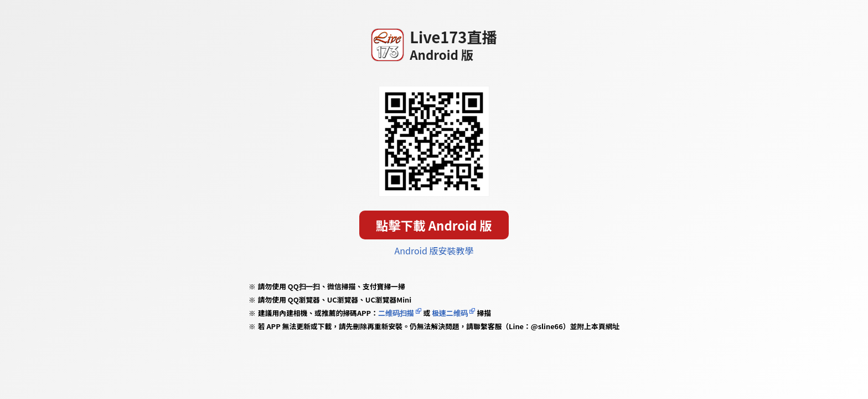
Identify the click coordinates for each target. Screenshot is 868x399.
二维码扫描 (396, 313)
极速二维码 (449, 313)
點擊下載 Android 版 (434, 225)
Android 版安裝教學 (434, 250)
